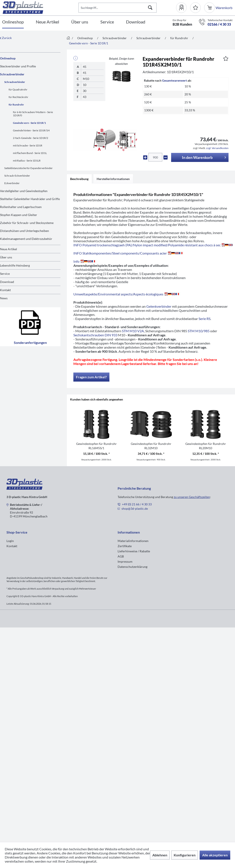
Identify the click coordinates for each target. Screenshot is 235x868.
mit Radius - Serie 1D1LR (27, 161)
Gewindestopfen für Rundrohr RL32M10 (151, 446)
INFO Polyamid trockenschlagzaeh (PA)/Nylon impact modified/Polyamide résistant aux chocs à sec (153, 245)
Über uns (6, 257)
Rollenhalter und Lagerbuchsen (21, 207)
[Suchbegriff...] (117, 8)
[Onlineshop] (13, 22)
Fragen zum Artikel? (91, 377)
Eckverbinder (12, 183)
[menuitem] (183, 8)
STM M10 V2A (133, 331)
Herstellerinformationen (113, 179)
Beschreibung (79, 179)
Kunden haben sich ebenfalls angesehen (97, 399)
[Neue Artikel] (47, 22)
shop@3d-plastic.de (135, 509)
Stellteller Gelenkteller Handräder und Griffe (30, 199)
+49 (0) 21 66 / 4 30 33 (137, 504)
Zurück (6, 38)
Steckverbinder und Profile (18, 66)
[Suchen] (150, 8)
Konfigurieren (185, 855)
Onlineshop (8, 58)
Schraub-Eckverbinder (17, 176)
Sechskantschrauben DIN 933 (95, 335)
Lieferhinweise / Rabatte (134, 551)
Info (85, 261)
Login (10, 541)
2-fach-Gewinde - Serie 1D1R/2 (31, 138)
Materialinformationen (133, 541)
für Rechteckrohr (18, 97)
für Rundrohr (16, 105)
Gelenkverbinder (159, 306)
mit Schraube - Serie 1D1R (28, 145)
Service (5, 274)
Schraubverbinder (12, 74)
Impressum (125, 561)
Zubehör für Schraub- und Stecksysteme (27, 223)
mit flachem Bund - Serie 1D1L (30, 153)
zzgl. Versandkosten (217, 148)
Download (7, 282)
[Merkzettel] (195, 8)
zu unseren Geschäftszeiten (192, 497)
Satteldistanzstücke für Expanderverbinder (28, 168)
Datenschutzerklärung (132, 567)
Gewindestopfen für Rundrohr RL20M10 (206, 446)
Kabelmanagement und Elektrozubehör (26, 239)
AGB (121, 556)
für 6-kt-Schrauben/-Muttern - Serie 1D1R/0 (33, 114)
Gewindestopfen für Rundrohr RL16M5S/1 (96, 446)
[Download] (136, 22)
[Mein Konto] (183, 8)
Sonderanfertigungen (30, 327)
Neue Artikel (9, 249)
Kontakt (5, 290)
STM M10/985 (199, 331)
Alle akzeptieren (215, 855)
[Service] (107, 22)
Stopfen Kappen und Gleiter (19, 215)
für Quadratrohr (18, 89)
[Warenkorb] (210, 8)
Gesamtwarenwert (174, 80)
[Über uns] (80, 22)
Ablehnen (160, 855)
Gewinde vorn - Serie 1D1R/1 (29, 123)
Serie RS (204, 319)
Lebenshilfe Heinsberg (15, 265)
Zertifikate (125, 546)
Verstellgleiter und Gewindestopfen (24, 191)
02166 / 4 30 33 (219, 24)
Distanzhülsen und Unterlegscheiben (24, 231)
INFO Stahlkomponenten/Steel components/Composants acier (129, 253)
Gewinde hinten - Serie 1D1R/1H (31, 130)
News (4, 298)
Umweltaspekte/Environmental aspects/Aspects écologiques (127, 294)
